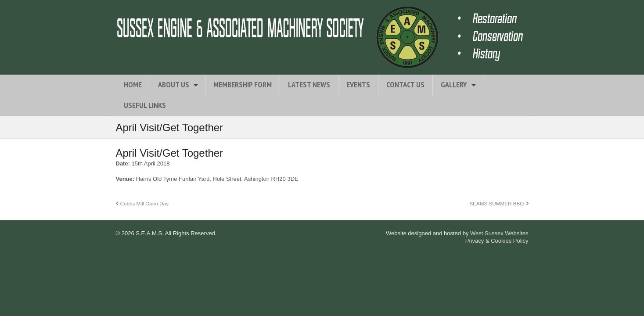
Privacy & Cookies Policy (497, 241)
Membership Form (243, 84)
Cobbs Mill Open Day (144, 203)
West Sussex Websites (499, 233)
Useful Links (145, 105)
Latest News (309, 84)
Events (358, 84)
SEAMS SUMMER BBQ (496, 203)
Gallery (454, 84)
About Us (174, 84)
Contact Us (405, 84)
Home (133, 84)
